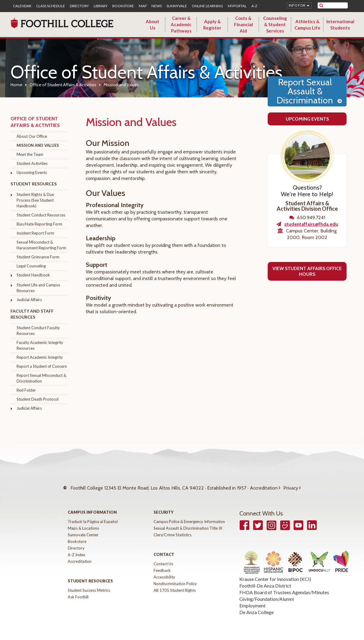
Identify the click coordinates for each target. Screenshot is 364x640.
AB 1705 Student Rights (175, 584)
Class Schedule (51, 6)
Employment (252, 599)
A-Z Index (76, 549)
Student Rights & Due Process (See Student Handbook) (35, 200)
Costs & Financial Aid (243, 24)
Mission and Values (38, 145)
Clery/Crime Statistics (173, 529)
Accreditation (264, 485)
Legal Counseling (31, 266)
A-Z (254, 6)
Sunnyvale (177, 6)
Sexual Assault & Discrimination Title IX (188, 522)
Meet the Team (30, 154)
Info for (297, 5)
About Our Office (32, 136)
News (157, 6)
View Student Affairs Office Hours (307, 271)
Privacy (291, 485)
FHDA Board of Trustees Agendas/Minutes (284, 586)
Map (143, 6)
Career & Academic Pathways (181, 24)
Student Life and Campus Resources (38, 288)
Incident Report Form (35, 233)
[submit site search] (321, 5)
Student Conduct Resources (41, 215)
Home (16, 85)
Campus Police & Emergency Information (189, 515)
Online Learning (207, 6)
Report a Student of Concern (42, 366)
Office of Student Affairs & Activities (63, 85)
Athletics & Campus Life (307, 25)
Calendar (22, 6)
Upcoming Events (32, 172)
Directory (79, 6)
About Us (152, 25)
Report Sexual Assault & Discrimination (305, 91)
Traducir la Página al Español (93, 515)
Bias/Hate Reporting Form (39, 224)
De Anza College (257, 606)
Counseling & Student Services (275, 24)
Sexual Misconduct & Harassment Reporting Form (41, 245)
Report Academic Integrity (40, 357)
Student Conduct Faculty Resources (38, 331)
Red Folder (26, 390)
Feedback (162, 564)
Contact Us (163, 558)
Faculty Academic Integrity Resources (40, 345)
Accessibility (164, 571)
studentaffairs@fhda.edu (311, 224)
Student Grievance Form (38, 257)
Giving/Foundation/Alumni (267, 593)
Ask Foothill (78, 591)
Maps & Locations (83, 522)
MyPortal (237, 6)
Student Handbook (33, 275)
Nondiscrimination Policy (175, 578)
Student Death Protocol (37, 399)
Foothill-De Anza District (265, 580)
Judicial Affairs (29, 300)
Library (101, 6)
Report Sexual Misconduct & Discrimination (41, 378)
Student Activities (32, 163)
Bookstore (123, 6)
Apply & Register (212, 25)
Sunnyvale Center (83, 529)
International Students (340, 25)
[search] (336, 5)
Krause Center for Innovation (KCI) (275, 573)
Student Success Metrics (89, 584)
